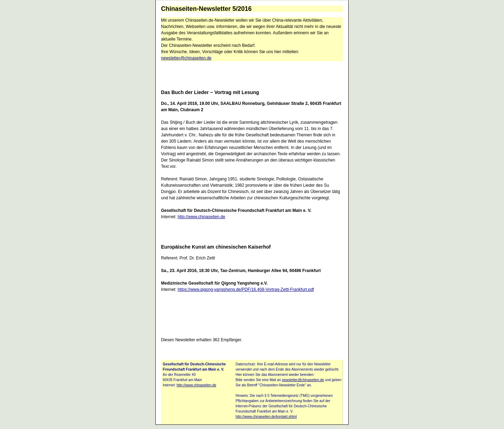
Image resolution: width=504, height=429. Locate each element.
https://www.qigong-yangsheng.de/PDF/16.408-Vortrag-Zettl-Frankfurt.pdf (246, 289)
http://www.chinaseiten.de (201, 217)
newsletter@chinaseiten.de (186, 58)
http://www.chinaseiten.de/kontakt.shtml (266, 417)
